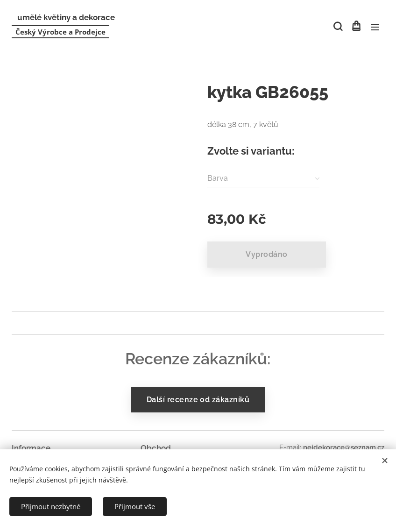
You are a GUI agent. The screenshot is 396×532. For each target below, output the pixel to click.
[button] (337, 27)
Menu (375, 27)
